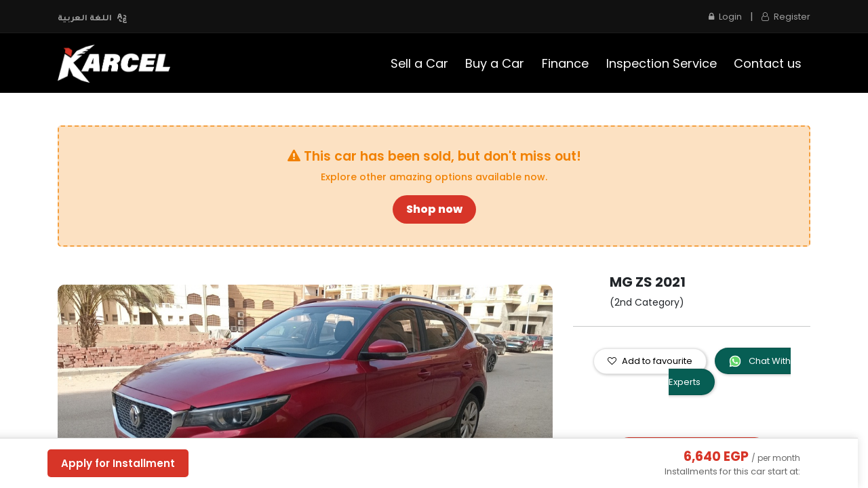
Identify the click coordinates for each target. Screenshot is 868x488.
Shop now (434, 209)
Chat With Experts (730, 371)
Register (786, 17)
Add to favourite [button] (650, 361)
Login (725, 17)
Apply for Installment (118, 463)
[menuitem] (419, 63)
